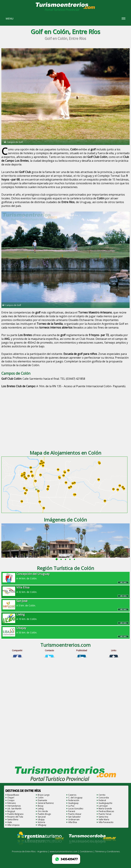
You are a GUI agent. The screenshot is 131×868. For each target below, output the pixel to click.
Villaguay (42, 825)
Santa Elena (13, 819)
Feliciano (12, 803)
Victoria (41, 822)
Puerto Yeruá (105, 814)
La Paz (71, 806)
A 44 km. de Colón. (66, 576)
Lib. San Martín (14, 809)
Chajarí (11, 798)
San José (42, 817)
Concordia (104, 798)
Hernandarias (14, 806)
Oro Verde (43, 811)
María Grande (105, 809)
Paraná (72, 811)
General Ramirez (46, 803)
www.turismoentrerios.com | (65, 851)
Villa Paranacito (106, 822)
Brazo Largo (44, 795)
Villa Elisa (73, 822)
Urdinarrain (74, 819)
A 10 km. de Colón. (66, 616)
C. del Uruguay (75, 798)
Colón (41, 798)
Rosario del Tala (15, 817)
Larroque (103, 806)
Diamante (42, 800)
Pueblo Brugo (44, 814)
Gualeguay (73, 803)
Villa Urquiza (13, 825)
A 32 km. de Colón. (66, 589)
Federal (102, 800)
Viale (10, 822)
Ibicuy (41, 806)
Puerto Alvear (75, 814)
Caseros (72, 795)
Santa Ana (103, 817)
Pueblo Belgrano (15, 814)
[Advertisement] (66, 420)
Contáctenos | (87, 851)
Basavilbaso (13, 795)
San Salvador (74, 817)
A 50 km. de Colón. (66, 630)
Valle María (104, 819)
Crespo (11, 800)
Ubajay (41, 819)
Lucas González (76, 809)
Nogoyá (11, 811)
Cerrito (102, 795)
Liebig (41, 809)
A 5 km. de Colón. (66, 603)
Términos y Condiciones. (108, 851)
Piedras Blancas (106, 811)
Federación (74, 800)
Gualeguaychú (105, 803)
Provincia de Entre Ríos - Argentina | (31, 851)
